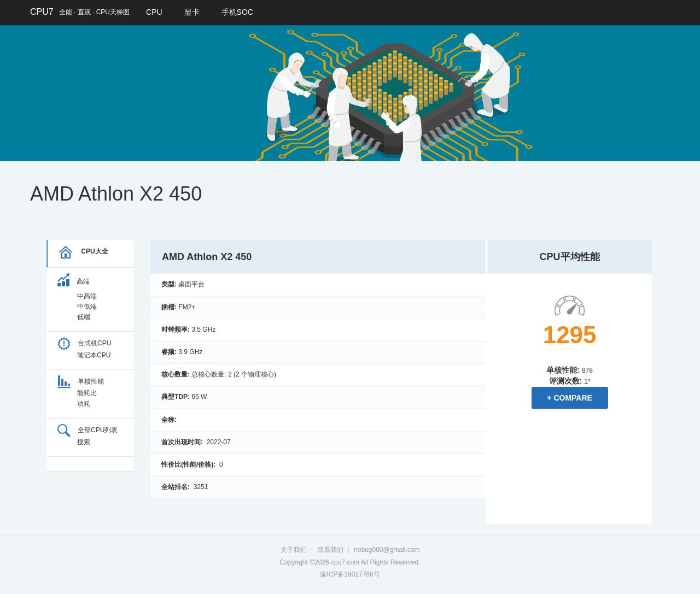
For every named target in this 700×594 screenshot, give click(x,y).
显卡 (192, 12)
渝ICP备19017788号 (350, 574)
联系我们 (330, 550)
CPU (154, 12)
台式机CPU (84, 343)
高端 (74, 281)
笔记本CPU (94, 355)
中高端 (87, 296)
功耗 (84, 404)
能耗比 (87, 393)
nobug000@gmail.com (387, 550)
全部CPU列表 (87, 430)
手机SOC (237, 12)
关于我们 (294, 550)
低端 (84, 317)
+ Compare (570, 398)
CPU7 (42, 12)
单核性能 (81, 381)
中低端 (87, 307)
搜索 (84, 442)
